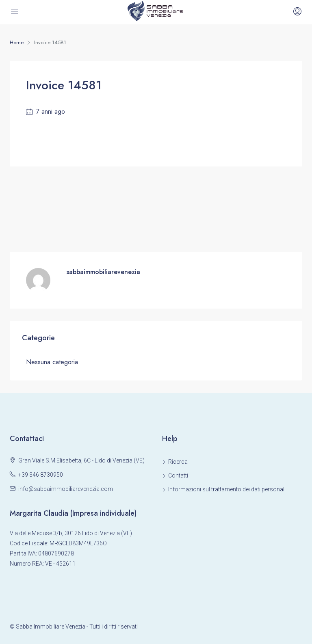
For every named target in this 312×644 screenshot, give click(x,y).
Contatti (178, 475)
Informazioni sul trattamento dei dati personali (227, 489)
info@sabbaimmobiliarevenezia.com (66, 489)
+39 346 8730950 (41, 475)
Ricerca (178, 462)
